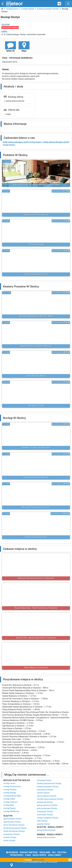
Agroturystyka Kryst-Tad (36, 274)
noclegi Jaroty (9, 783)
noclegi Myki (9, 805)
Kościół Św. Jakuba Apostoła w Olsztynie (36, 638)
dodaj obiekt (55, 855)
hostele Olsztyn (10, 837)
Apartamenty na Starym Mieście (36, 346)
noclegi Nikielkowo (11, 811)
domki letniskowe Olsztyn (14, 831)
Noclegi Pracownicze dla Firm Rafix (36, 316)
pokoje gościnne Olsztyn (47, 805)
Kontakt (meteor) (29, 852)
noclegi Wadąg (10, 793)
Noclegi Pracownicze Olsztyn (36, 507)
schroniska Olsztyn (45, 815)
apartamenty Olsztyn (12, 822)
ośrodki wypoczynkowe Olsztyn (50, 799)
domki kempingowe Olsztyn (15, 828)
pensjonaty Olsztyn (45, 802)
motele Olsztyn (43, 793)
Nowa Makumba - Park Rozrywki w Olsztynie (36, 608)
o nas (28, 855)
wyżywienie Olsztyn (12, 834)
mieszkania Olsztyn (45, 790)
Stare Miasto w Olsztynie (36, 668)
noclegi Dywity (10, 808)
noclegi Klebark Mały (12, 796)
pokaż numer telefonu (10, 28)
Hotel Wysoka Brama (36, 376)
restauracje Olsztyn (45, 811)
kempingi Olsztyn (44, 780)
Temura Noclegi (36, 244)
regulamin (45, 852)
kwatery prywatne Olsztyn (48, 787)
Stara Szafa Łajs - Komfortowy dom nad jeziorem (36, 185)
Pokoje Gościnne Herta (36, 537)
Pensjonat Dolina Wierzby (36, 478)
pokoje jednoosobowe (46, 830)
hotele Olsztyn (9, 840)
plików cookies (38, 860)
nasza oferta (39, 855)
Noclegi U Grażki (36, 406)
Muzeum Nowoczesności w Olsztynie (36, 578)
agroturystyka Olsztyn (13, 819)
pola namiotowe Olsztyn (47, 808)
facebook (12, 852)
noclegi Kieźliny (10, 790)
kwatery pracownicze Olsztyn (49, 783)
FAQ (54, 852)
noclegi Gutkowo (10, 802)
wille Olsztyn (42, 821)
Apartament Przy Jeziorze (36, 215)
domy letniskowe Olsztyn (14, 825)
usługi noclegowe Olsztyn (48, 818)
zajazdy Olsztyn (44, 824)
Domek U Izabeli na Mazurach (36, 448)
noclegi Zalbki (9, 799)
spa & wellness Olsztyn (47, 796)
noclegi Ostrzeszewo (12, 786)
